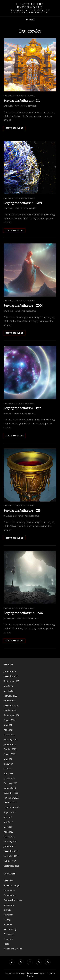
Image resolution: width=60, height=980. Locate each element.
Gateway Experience (13, 900)
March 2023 (9, 778)
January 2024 (10, 744)
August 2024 (9, 720)
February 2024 (10, 740)
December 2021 (11, 851)
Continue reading (15, 128)
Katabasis (8, 915)
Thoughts (8, 939)
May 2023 (8, 769)
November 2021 (11, 856)
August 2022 (9, 812)
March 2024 (9, 735)
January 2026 (10, 671)
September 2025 (11, 681)
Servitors (8, 924)
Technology (9, 934)
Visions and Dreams (27, 96)
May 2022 (8, 827)
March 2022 (9, 837)
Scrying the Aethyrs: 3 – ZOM (23, 305)
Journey (7, 910)
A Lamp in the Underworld (30, 6)
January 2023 (10, 788)
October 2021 (10, 861)
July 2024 (8, 725)
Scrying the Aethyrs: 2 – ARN (23, 203)
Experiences (9, 890)
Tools (6, 944)
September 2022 (11, 808)
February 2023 (10, 783)
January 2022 (10, 846)
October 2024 (10, 710)
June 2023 (8, 764)
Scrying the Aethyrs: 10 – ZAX (23, 613)
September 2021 (11, 866)
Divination (8, 881)
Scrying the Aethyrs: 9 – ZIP (22, 510)
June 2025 (8, 686)
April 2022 (8, 832)
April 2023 (8, 774)
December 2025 (11, 676)
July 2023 (8, 759)
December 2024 (11, 706)
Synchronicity (10, 929)
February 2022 (10, 842)
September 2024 (11, 715)
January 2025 (10, 701)
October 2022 (10, 803)
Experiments (10, 895)
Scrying (7, 920)
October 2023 (10, 749)
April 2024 (8, 730)
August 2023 (9, 754)
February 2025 (10, 696)
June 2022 (8, 822)
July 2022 (8, 817)
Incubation (9, 905)
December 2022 (11, 793)
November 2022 (11, 798)
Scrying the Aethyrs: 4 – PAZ (22, 408)
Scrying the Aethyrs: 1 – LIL (22, 100)
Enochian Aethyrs (11, 96)
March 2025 (9, 691)
